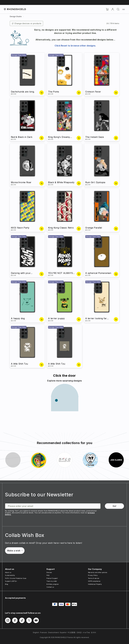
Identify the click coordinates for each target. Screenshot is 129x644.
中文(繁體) (72, 632)
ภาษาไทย (86, 632)
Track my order (52, 581)
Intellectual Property (95, 584)
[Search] (118, 9)
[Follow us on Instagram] (8, 620)
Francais (44, 632)
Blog (7, 584)
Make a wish (15, 551)
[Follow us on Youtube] (36, 620)
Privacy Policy (93, 575)
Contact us (50, 587)
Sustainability (10, 575)
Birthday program (53, 584)
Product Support (52, 578)
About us (8, 572)
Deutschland (53, 632)
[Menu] (124, 9)
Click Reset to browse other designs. (75, 46)
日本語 (79, 632)
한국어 (94, 632)
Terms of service (94, 578)
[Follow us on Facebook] (15, 620)
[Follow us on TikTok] (22, 620)
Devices (49, 572)
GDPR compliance (94, 581)
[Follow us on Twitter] (29, 620)
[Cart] (107, 9)
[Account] (113, 9)
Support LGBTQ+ (11, 581)
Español (63, 632)
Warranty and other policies (98, 572)
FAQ (48, 575)
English (36, 632)
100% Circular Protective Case (16, 578)
